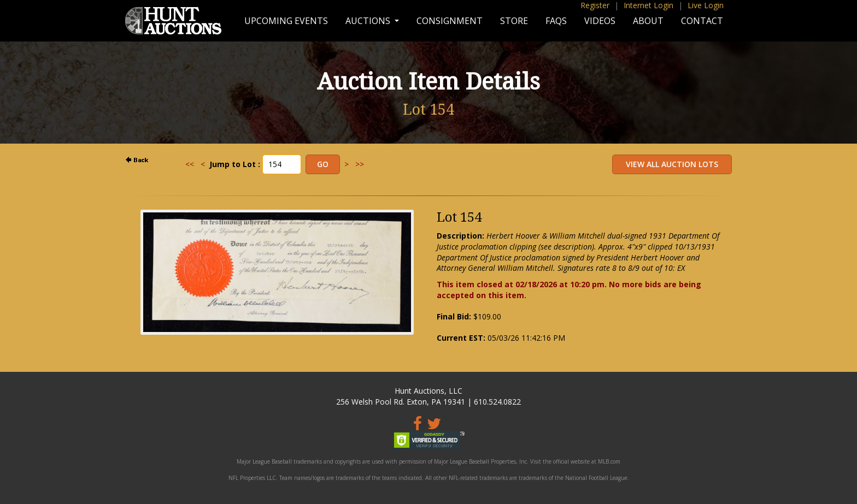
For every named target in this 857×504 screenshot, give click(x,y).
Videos (600, 21)
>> (360, 164)
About (648, 21)
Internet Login (648, 5)
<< (190, 164)
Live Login (706, 5)
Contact (702, 21)
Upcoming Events (286, 21)
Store (514, 21)
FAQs (556, 21)
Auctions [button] (369, 21)
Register (595, 5)
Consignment (450, 21)
